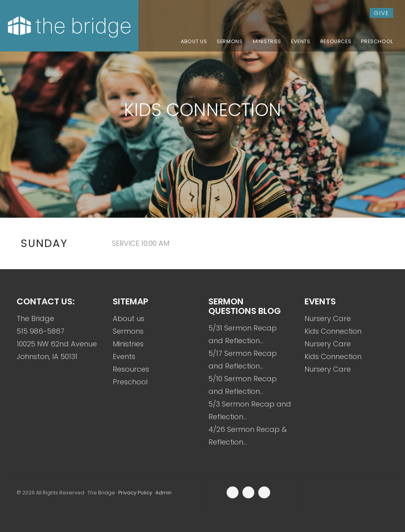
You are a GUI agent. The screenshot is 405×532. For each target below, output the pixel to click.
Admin (164, 493)
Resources (131, 369)
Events (124, 356)
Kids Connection (333, 331)
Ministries (128, 344)
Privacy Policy (135, 493)
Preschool (130, 382)
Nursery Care (328, 318)
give (381, 13)
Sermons (128, 331)
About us (129, 318)
